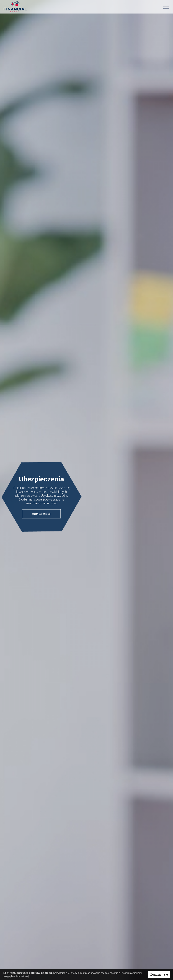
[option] (86, 490)
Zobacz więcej (42, 514)
